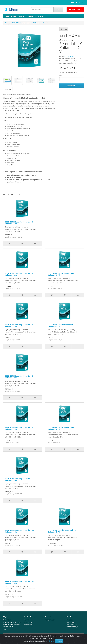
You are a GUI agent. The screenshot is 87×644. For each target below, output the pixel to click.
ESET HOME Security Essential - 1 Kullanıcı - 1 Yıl (19, 223)
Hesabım (70, 620)
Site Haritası (28, 624)
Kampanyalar (50, 620)
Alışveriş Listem (72, 624)
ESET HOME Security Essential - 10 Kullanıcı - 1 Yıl (19, 531)
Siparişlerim (71, 622)
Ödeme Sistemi (8, 627)
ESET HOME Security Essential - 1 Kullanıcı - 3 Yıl (61, 274)
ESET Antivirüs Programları (15, 16)
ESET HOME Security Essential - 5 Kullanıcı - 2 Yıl (61, 428)
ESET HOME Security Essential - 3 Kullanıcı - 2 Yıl (61, 326)
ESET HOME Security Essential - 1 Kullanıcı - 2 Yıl (19, 274)
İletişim (26, 620)
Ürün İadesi (28, 622)
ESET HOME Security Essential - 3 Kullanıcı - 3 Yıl (19, 377)
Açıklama (8, 89)
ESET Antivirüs (69, 56)
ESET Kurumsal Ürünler (36, 16)
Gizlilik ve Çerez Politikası (11, 624)
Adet (61, 75)
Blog (4, 629)
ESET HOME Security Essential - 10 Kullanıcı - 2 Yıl (28, 23)
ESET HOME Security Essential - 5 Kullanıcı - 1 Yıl (19, 428)
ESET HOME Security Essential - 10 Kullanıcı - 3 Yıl (19, 582)
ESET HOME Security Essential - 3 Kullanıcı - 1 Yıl (19, 326)
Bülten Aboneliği (72, 627)
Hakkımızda (7, 620)
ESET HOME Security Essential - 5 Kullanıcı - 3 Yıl (19, 480)
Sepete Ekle (72, 86)
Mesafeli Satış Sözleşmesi (12, 622)
